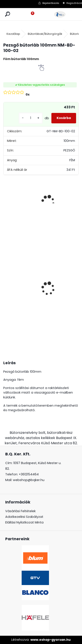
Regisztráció (74, 3)
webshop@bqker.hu (29, 480)
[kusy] (31, 118)
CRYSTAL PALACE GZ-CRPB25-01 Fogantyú (71, 258)
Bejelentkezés (51, 3)
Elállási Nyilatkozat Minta (24, 522)
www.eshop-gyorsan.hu (51, 640)
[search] (8, 14)
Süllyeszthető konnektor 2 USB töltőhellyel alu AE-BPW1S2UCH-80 (44, 290)
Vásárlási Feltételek (20, 511)
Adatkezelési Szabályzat (24, 517)
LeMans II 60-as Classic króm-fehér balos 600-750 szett (16, 295)
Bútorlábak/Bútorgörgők (45, 34)
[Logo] (60, 14)
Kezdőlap (13, 34)
